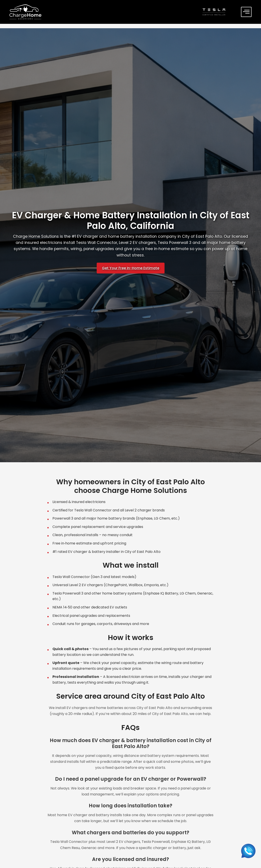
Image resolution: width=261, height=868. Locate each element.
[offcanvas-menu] (246, 12)
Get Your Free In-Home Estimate (131, 268)
